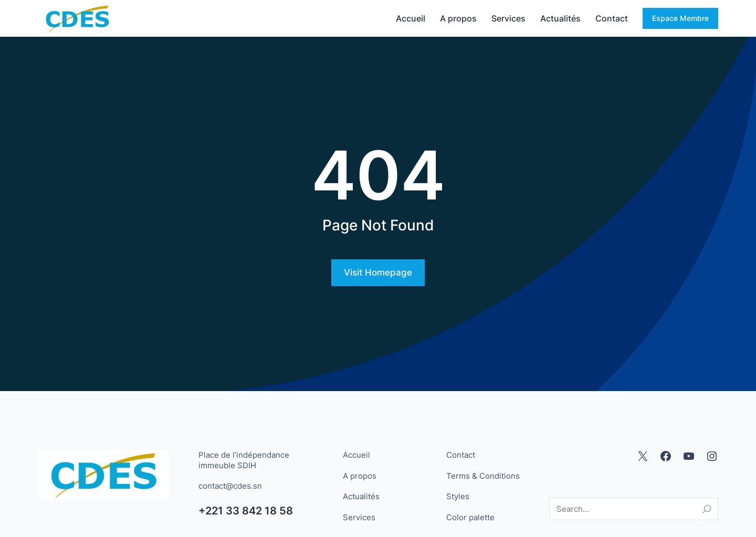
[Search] (707, 509)
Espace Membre (680, 18)
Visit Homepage (378, 272)
